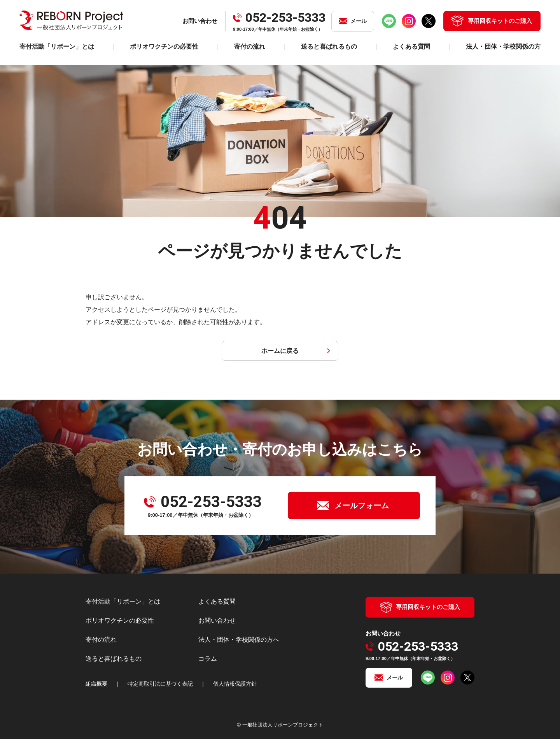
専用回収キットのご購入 (500, 21)
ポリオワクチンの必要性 (164, 47)
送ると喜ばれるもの (329, 47)
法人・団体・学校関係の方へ (239, 640)
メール (359, 21)
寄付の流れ (250, 47)
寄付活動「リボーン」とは (57, 47)
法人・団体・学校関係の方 (503, 47)
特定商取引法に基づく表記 (160, 684)
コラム (208, 659)
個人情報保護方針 (235, 684)
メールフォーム (362, 506)
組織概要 (96, 684)
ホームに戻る (280, 351)
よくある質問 (411, 47)
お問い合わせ (217, 621)
